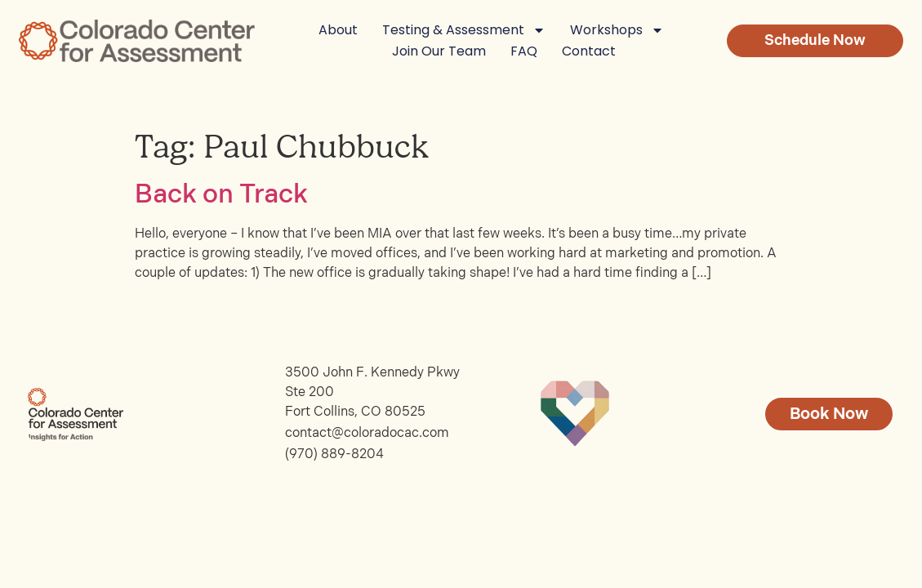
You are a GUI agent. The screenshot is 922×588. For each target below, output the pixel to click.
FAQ (524, 51)
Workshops (617, 30)
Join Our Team (439, 51)
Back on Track (221, 195)
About (338, 30)
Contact (589, 51)
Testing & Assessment (464, 30)
